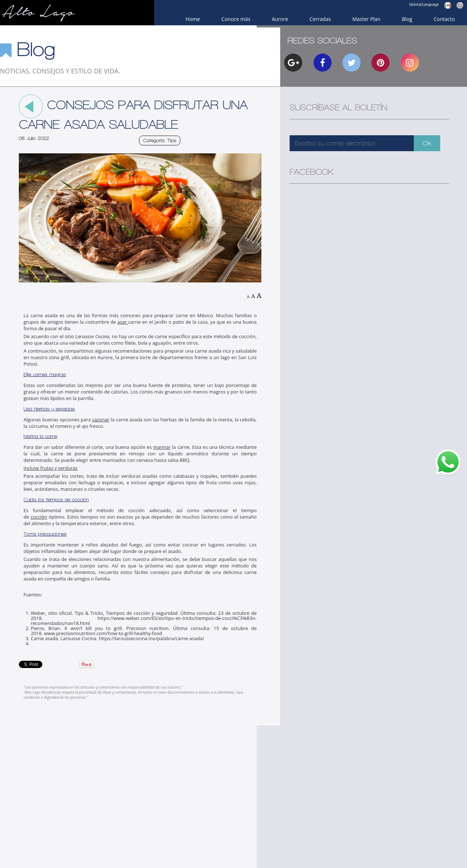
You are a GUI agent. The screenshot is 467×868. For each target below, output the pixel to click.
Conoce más (236, 19)
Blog (407, 19)
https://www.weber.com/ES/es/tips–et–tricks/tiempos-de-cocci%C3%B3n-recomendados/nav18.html (144, 621)
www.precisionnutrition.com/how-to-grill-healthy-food (103, 633)
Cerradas (320, 19)
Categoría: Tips (160, 141)
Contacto (444, 19)
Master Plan (366, 19)
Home (193, 19)
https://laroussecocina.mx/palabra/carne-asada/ (152, 638)
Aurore (280, 19)
